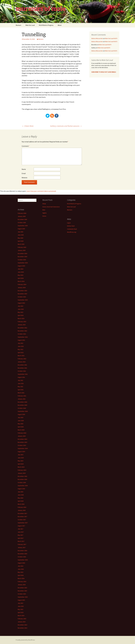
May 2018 (20, 498)
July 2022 (20, 343)
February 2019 (22, 470)
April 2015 (21, 612)
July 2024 (20, 269)
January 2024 (22, 288)
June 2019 (21, 458)
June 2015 (21, 606)
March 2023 (21, 318)
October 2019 (22, 445)
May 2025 (20, 238)
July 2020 (20, 417)
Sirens (44, 216)
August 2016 (21, 563)
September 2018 (23, 486)
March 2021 (21, 393)
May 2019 (20, 461)
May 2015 (20, 609)
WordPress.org (72, 232)
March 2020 (21, 430)
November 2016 (22, 554)
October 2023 (22, 297)
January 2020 (22, 436)
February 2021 (22, 396)
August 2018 (21, 489)
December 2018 (22, 476)
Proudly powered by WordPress (25, 640)
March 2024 (21, 281)
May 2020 (20, 424)
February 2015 (22, 619)
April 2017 (21, 538)
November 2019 (22, 442)
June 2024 (21, 272)
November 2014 (22, 628)
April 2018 (21, 501)
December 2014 (22, 625)
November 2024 (22, 257)
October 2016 (22, 557)
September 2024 (23, 263)
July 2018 (20, 492)
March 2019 (21, 467)
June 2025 (21, 235)
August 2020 (21, 414)
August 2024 (21, 266)
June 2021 (21, 383)
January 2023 (22, 325)
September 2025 (23, 226)
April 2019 (21, 464)
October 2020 (22, 408)
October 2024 (22, 260)
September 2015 (23, 597)
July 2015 (20, 603)
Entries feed (71, 226)
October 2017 (22, 520)
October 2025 (22, 223)
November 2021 (22, 368)
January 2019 (22, 473)
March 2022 (21, 356)
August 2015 (21, 600)
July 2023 (20, 306)
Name (24, 169)
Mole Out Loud (30, 25)
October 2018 (22, 482)
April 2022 (21, 352)
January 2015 (22, 622)
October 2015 (22, 594)
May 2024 (20, 275)
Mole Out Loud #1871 (111, 51)
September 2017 (23, 523)
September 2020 (23, 411)
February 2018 (22, 507)
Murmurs (18, 25)
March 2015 (21, 616)
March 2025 (21, 244)
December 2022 (22, 328)
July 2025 (20, 232)
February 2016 (22, 582)
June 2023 (21, 309)
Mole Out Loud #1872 (111, 42)
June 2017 (21, 532)
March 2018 (21, 504)
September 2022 (23, 337)
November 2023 (22, 294)
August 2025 (21, 229)
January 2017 (22, 547)
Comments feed (72, 229)
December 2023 (22, 291)
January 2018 (22, 510)
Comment (26, 146)
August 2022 (21, 340)
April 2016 (21, 575)
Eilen (44, 210)
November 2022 (22, 331)
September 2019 (23, 448)
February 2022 (22, 359)
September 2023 (23, 300)
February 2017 (22, 544)
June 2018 (21, 495)
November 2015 (22, 591)
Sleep (44, 204)
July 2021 (20, 380)
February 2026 (22, 213)
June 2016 (21, 569)
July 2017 (20, 529)
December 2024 (22, 253)
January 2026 (22, 216)
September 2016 (23, 560)
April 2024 (21, 278)
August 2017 (21, 526)
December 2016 (22, 551)
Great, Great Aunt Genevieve (51, 207)
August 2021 (21, 377)
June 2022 (21, 346)
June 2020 (21, 421)
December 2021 (22, 365)
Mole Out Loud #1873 (111, 38)
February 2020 (22, 433)
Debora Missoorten (97, 38)
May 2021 (20, 387)
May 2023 (20, 312)
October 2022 (22, 334)
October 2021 (22, 371)
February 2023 (22, 322)
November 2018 (22, 479)
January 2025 (22, 250)
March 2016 (21, 578)
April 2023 (21, 315)
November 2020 (22, 405)
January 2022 (22, 362)
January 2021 (22, 399)
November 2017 (22, 517)
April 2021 (21, 390)
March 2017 (21, 541)
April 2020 (21, 427)
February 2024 (22, 284)
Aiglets (45, 213)
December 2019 (22, 439)
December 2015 (22, 588)
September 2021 (23, 374)
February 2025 (22, 247)
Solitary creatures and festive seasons (66, 126)
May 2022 (20, 349)
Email (24, 173)
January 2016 (22, 585)
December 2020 (22, 402)
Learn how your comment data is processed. (41, 191)
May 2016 (20, 572)
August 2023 (21, 303)
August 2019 (21, 452)
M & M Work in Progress (46, 25)
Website (24, 178)
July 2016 (20, 566)
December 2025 (22, 219)
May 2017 (20, 535)
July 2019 (20, 455)
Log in (69, 223)
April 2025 (21, 241)
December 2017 (22, 513)
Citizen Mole (28, 126)
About (60, 25)
